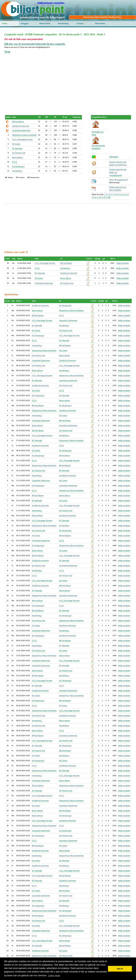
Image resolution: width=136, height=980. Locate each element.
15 (93, 197)
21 (107, 197)
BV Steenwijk (17, 148)
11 (121, 194)
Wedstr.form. (45, 24)
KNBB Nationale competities (51, 3)
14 (128, 194)
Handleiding (63, 24)
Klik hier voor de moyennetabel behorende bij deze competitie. (35, 44)
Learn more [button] (54, 975)
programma (121, 180)
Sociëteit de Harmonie (21, 126)
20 (105, 197)
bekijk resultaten (123, 263)
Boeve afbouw (18, 157)
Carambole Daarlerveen (21, 130)
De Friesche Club (19, 153)
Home (5, 24)
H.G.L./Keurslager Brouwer (22, 139)
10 (118, 194)
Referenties (100, 24)
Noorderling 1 (17, 171)
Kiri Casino (16, 144)
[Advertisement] (68, 74)
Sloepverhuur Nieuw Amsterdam (24, 135)
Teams (112, 180)
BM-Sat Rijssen (18, 122)
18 (100, 197)
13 (125, 194)
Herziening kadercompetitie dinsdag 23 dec (102, 17)
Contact (80, 24)
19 (102, 197)
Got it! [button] (120, 969)
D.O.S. (15, 162)
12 (123, 194)
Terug (7, 52)
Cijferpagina (114, 157)
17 (97, 197)
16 (95, 197)
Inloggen (25, 24)
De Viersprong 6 (18, 166)
